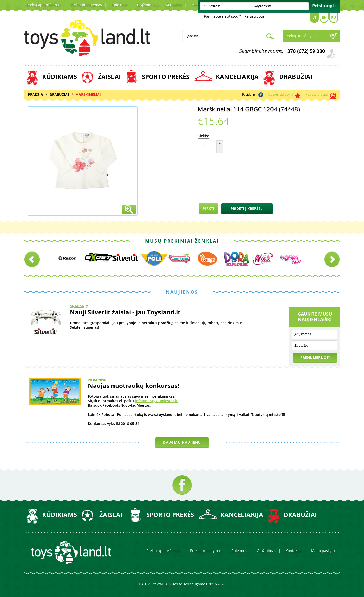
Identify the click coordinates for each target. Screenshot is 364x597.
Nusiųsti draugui (317, 94)
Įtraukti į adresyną (281, 94)
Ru (334, 17)
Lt (314, 17)
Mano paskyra (323, 551)
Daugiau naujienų (182, 442)
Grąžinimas (147, 5)
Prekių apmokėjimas (44, 5)
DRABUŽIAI (296, 76)
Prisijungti (324, 6)
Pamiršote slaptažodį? (222, 16)
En (324, 17)
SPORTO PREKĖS (166, 76)
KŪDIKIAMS (60, 76)
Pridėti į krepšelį (247, 208)
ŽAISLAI (109, 76)
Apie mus (119, 5)
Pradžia (36, 94)
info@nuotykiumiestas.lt (156, 401)
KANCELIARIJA (237, 76)
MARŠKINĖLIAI (88, 94)
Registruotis (255, 16)
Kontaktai (174, 5)
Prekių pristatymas (86, 5)
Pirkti (208, 208)
